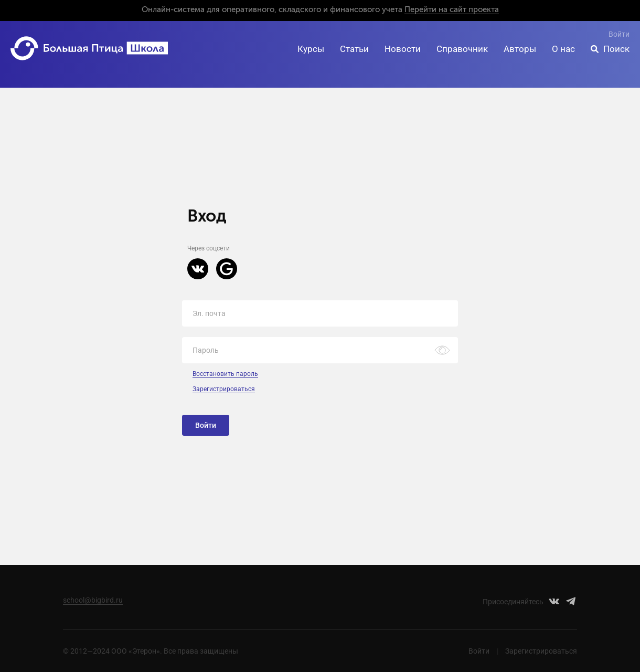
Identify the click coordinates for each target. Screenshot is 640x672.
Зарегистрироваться (224, 389)
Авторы (520, 49)
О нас (563, 49)
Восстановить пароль (225, 374)
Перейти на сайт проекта (452, 10)
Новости (403, 49)
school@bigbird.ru (93, 600)
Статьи (354, 49)
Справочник (462, 49)
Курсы (311, 49)
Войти (619, 34)
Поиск (616, 49)
